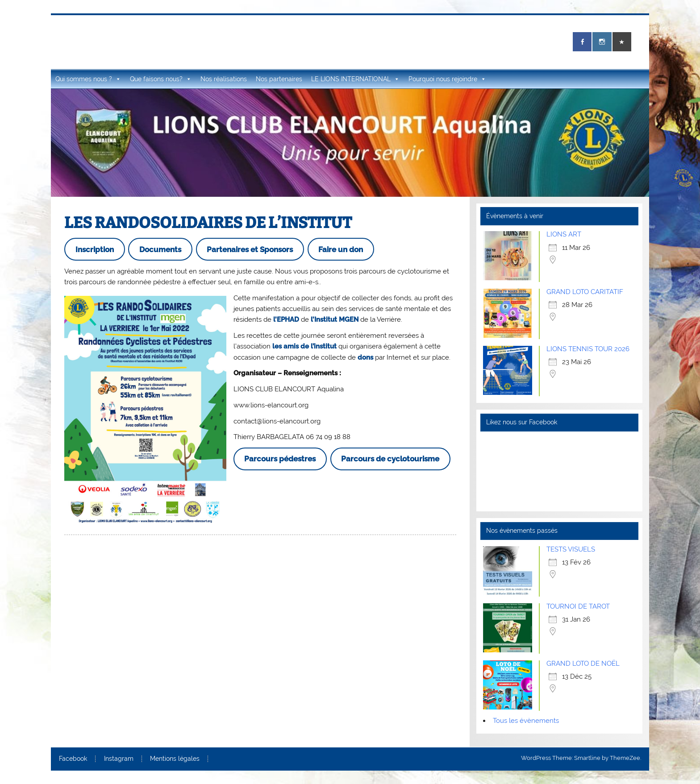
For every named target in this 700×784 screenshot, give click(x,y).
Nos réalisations (224, 79)
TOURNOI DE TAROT (578, 606)
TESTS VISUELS (571, 549)
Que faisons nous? (161, 79)
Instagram (119, 759)
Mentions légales (175, 759)
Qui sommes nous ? (88, 79)
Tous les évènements (526, 721)
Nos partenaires (279, 79)
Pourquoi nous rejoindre (447, 79)
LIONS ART (564, 234)
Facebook (73, 759)
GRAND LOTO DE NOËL (583, 664)
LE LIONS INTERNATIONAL (355, 79)
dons (365, 357)
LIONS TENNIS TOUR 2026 (588, 349)
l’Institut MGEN (335, 319)
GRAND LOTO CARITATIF (585, 292)
